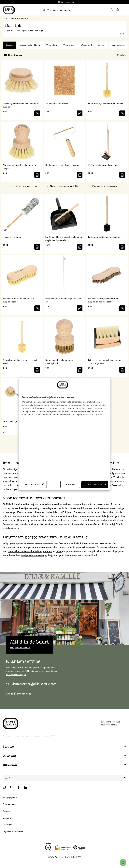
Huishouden (21, 18)
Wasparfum (51, 45)
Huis (12, 18)
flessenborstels (11, 524)
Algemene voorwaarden (13, 832)
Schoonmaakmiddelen (30, 45)
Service (8, 747)
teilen (59, 552)
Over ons (9, 756)
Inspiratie (10, 765)
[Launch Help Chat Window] (123, 862)
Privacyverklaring (10, 804)
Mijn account (112, 10)
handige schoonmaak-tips (34, 555)
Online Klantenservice (18, 694)
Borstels (9, 45)
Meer (122, 34)
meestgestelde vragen (16, 675)
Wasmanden (69, 45)
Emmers (102, 45)
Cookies (6, 811)
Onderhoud (86, 45)
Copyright (7, 825)
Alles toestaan (96, 485)
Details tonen (35, 485)
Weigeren (70, 485)
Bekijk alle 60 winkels (20, 647)
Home (5, 18)
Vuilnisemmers (119, 45)
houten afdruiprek (49, 524)
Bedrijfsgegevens (10, 797)
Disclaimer (7, 818)
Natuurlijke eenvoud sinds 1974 (65, 186)
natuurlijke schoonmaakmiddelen (25, 552)
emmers (48, 552)
